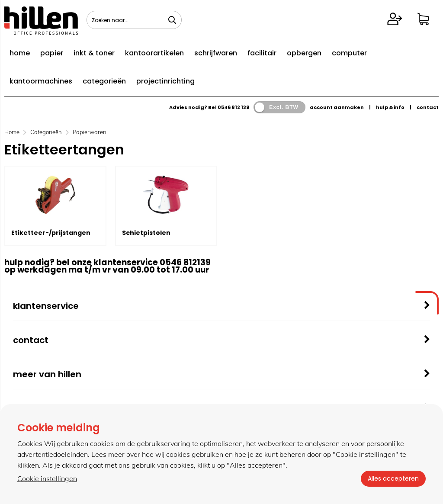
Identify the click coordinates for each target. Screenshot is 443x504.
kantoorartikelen (154, 53)
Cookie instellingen (47, 478)
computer (349, 53)
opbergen (304, 53)
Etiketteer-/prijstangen (51, 233)
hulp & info (390, 107)
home (20, 53)
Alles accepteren (393, 478)
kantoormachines (41, 81)
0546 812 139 (233, 107)
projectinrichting (165, 81)
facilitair (262, 53)
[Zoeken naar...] (172, 20)
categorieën (104, 81)
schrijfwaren (216, 53)
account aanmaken (337, 107)
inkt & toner (94, 53)
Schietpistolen (146, 233)
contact (428, 107)
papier (52, 53)
